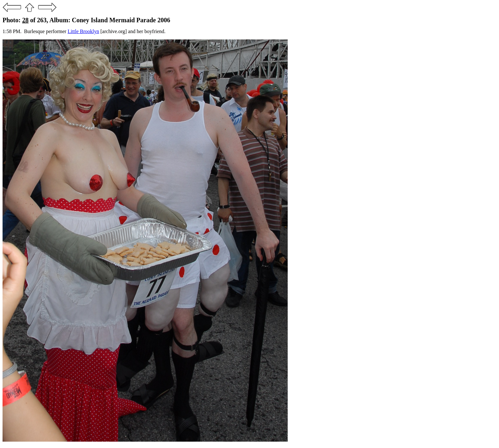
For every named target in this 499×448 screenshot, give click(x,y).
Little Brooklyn (83, 31)
